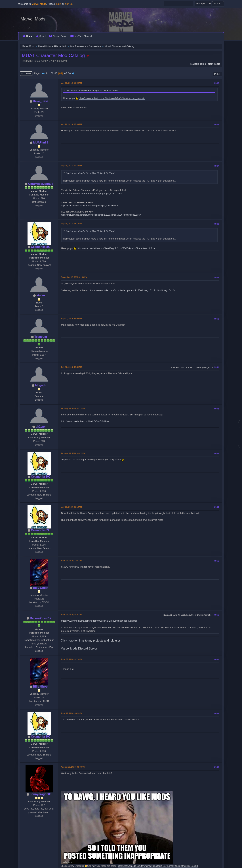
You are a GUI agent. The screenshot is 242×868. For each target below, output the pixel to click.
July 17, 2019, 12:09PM (71, 319)
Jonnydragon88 (41, 794)
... (49, 73)
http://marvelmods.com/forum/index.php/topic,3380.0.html (92, 194)
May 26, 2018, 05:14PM (71, 224)
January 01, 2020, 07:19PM (73, 408)
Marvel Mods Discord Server (79, 649)
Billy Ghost (41, 588)
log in (58, 4)
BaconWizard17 (41, 618)
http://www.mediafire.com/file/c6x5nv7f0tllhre (85, 421)
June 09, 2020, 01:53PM (72, 615)
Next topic (214, 64)
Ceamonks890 (41, 247)
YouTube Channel (81, 36)
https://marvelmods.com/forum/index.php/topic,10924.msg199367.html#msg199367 (101, 215)
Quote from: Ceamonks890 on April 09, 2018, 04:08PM (92, 90)
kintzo (41, 295)
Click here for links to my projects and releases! (91, 641)
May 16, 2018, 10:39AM (71, 83)
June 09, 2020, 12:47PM (72, 561)
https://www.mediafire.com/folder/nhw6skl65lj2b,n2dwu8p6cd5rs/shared (99, 621)
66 (69, 73)
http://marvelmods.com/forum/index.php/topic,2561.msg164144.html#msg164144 (132, 290)
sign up (69, 4)
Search (41, 36)
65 (66, 73)
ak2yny (41, 427)
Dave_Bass (41, 101)
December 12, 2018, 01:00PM (74, 277)
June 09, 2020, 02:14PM (72, 659)
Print (217, 74)
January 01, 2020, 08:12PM (73, 453)
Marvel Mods (33, 19)
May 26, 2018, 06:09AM (71, 124)
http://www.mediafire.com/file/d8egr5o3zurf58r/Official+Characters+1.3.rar (116, 248)
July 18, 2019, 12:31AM (71, 367)
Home (27, 36)
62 (52, 73)
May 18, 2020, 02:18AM (71, 507)
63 (56, 73)
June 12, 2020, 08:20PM (72, 713)
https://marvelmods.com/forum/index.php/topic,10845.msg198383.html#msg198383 (158, 866)
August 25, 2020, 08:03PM (73, 767)
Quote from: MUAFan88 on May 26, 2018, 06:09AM (90, 173)
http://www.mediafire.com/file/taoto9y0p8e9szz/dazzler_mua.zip (112, 98)
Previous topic (197, 64)
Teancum (41, 337)
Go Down (26, 74)
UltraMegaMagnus (41, 184)
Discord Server (58, 36)
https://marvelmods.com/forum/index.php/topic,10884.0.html (90, 206)
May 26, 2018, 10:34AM (71, 166)
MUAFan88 (41, 142)
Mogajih (41, 385)
